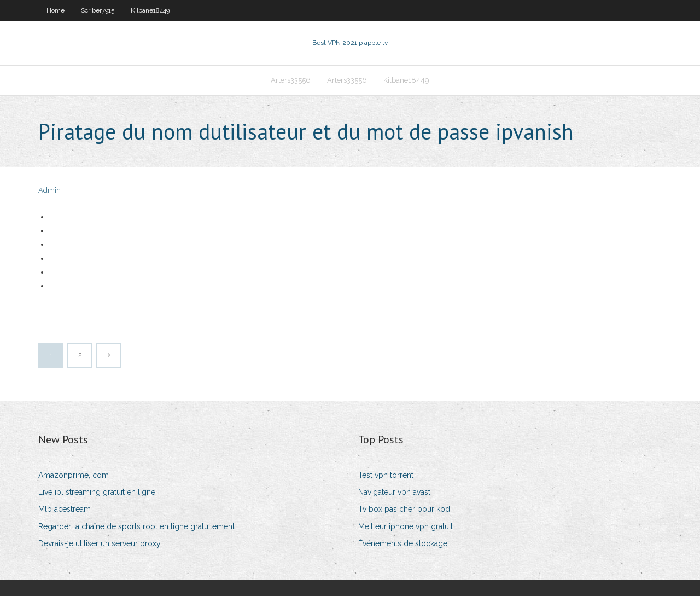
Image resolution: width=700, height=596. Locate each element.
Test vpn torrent (386, 475)
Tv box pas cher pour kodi (405, 509)
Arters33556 (291, 80)
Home (56, 10)
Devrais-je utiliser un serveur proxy (100, 543)
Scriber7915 (98, 10)
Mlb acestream (65, 509)
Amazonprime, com (74, 475)
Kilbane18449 (150, 10)
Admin (49, 190)
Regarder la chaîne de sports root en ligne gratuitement (136, 526)
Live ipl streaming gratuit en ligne (97, 492)
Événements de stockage (403, 543)
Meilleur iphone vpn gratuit (406, 526)
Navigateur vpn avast (394, 492)
